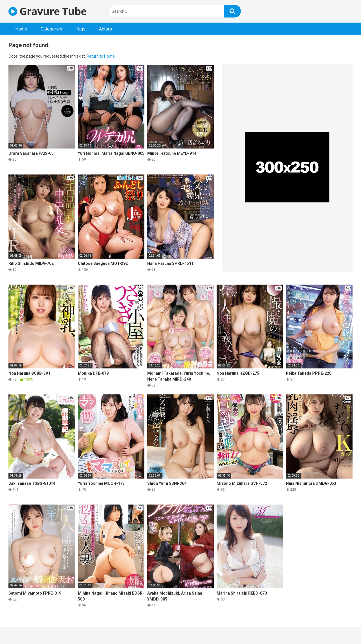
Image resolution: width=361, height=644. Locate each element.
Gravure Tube (48, 11)
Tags (81, 29)
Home (21, 29)
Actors (105, 29)
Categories (51, 29)
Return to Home (101, 56)
